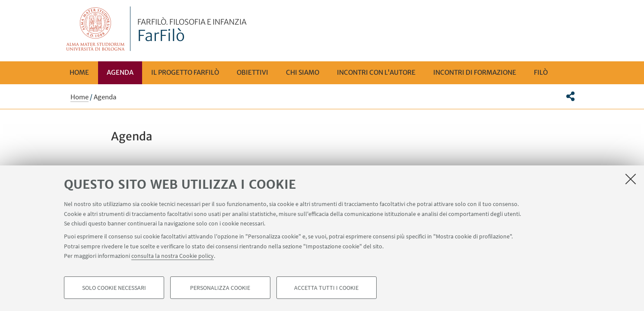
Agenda (120, 72)
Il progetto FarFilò (185, 72)
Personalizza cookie (220, 288)
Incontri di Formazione (475, 72)
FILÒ (541, 72)
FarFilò (192, 32)
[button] (570, 96)
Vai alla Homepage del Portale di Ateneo (96, 29)
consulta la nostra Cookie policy (173, 256)
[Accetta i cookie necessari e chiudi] (631, 179)
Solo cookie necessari (114, 288)
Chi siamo (303, 72)
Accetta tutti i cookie (326, 288)
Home (79, 72)
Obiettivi (252, 72)
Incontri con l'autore (376, 72)
